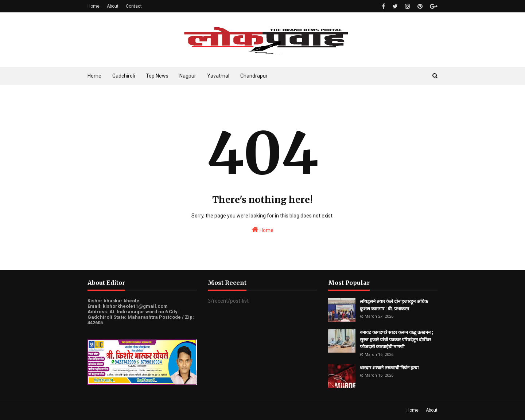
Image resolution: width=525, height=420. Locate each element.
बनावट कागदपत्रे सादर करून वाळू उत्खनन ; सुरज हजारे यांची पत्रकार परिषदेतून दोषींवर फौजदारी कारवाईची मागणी (396, 339)
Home (94, 6)
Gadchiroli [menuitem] (124, 76)
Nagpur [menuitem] (188, 76)
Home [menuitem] (94, 76)
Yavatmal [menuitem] (218, 76)
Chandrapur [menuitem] (254, 76)
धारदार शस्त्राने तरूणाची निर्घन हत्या (389, 368)
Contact (134, 6)
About (113, 6)
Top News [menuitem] (157, 76)
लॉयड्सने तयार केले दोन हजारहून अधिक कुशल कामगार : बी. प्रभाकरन (394, 305)
